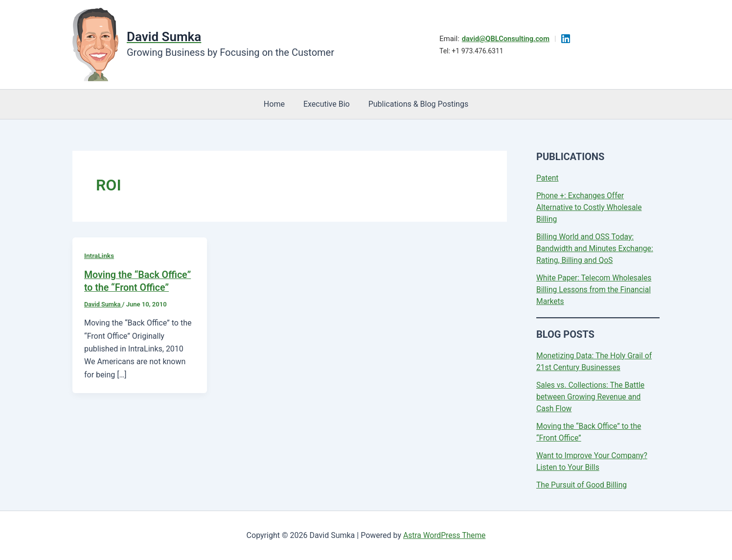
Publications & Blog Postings (416, 104)
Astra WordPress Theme (444, 535)
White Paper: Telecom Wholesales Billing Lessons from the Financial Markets (595, 290)
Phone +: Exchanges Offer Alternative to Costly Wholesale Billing (590, 207)
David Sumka (164, 37)
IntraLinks (99, 256)
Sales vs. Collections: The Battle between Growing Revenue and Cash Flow (592, 397)
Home (277, 104)
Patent (548, 178)
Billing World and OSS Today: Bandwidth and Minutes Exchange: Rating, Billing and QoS (596, 248)
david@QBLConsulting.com (506, 39)
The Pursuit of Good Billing (583, 485)
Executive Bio (327, 104)
